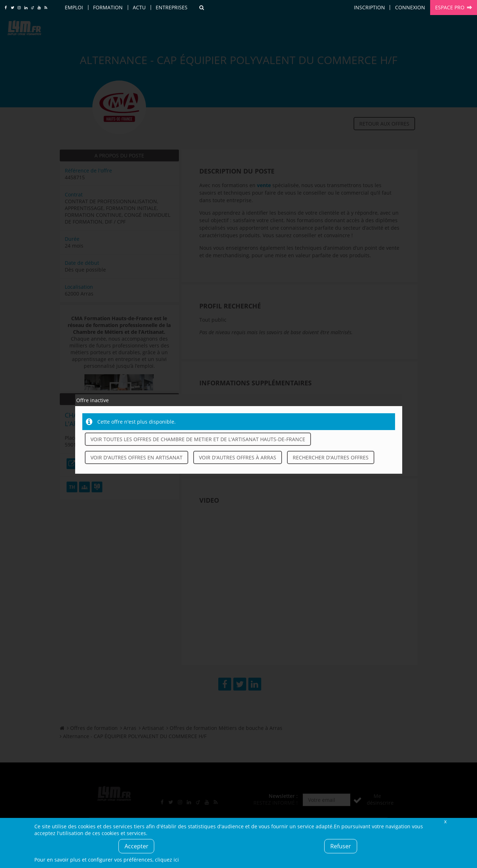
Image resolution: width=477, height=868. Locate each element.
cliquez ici (167, 860)
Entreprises (172, 7)
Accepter (137, 846)
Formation (108, 7)
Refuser (341, 846)
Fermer (446, 821)
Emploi (74, 7)
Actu (139, 7)
